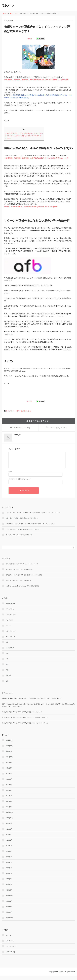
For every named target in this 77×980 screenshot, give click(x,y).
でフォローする (22, 428)
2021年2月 (9, 805)
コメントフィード (11, 950)
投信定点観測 (10, 652)
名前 (10, 476)
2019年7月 (9, 872)
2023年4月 (9, 756)
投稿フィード (10, 945)
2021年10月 (9, 761)
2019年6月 (9, 877)
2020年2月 (9, 850)
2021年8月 (9, 772)
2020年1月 (9, 855)
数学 (18, 411)
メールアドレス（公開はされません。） (19, 483)
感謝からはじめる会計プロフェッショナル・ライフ (22, 568)
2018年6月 (9, 911)
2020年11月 (9, 822)
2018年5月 (9, 916)
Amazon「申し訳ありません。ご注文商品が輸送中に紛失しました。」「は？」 (31, 528)
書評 (7, 669)
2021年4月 (9, 794)
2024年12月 (9, 744)
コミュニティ (10, 613)
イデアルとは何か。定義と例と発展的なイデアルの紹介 (23, 533)
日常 (7, 663)
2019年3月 (9, 894)
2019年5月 (9, 883)
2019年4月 (9, 889)
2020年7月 (9, 833)
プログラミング (11, 635)
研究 (7, 674)
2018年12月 (9, 900)
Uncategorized (10, 608)
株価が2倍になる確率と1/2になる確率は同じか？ (17, 716)
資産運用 (24, 411)
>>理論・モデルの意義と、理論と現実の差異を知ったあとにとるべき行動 (31, 207)
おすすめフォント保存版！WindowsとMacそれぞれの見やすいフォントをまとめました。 (34, 517)
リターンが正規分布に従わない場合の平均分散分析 (23, 136)
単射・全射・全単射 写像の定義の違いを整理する (22, 522)
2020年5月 (9, 839)
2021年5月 (9, 789)
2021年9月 (9, 767)
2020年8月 (9, 828)
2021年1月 (9, 811)
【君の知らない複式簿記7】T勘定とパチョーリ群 (44, 703)
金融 (30, 411)
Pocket (29, 39)
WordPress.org (10, 956)
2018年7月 (9, 905)
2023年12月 (9, 750)
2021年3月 (9, 800)
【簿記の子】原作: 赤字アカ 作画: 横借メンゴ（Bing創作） (24, 579)
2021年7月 (9, 778)
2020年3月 (9, 844)
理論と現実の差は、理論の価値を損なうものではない (24, 133)
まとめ (8, 138)
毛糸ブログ (8, 5)
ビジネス (8, 630)
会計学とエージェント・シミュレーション (19, 585)
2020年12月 (9, 817)
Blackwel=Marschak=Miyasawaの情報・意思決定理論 (22, 590)
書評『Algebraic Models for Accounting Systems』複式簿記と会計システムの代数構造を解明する (32, 708)
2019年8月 (9, 866)
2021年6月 (9, 783)
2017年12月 (9, 922)
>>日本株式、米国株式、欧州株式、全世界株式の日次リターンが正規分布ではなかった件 (36, 80)
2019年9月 (9, 861)
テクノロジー (11, 411)
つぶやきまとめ (11, 619)
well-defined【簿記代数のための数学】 (14, 703)
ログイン (8, 939)
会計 (7, 646)
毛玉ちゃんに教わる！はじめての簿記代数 (19, 539)
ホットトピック (11, 641)
